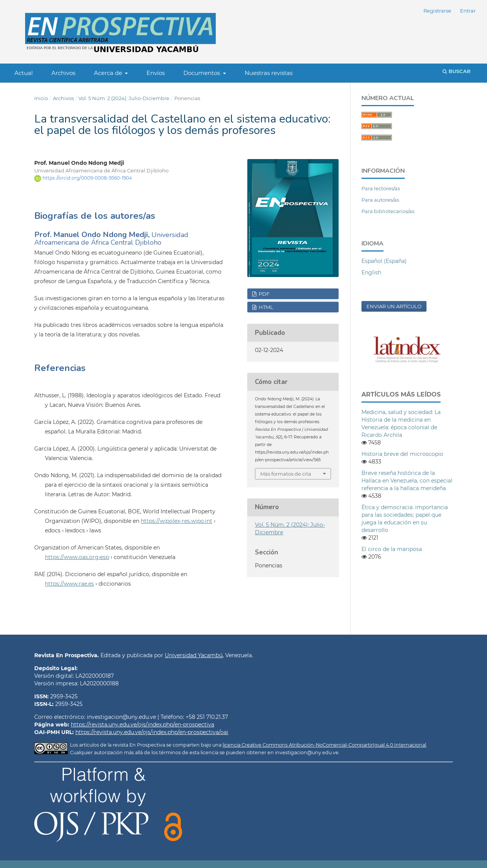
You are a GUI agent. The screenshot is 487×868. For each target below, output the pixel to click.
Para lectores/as (381, 188)
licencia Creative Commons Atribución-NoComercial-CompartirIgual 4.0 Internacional (324, 745)
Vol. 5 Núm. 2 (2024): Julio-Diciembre (124, 98)
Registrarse (437, 11)
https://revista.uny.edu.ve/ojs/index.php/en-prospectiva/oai (152, 732)
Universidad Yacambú (194, 655)
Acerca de (109, 73)
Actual (24, 73)
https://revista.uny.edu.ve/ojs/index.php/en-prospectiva (142, 725)
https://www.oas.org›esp (77, 557)
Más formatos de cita (286, 474)
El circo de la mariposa (392, 549)
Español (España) (384, 261)
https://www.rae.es (69, 584)
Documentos (202, 73)
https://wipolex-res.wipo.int (177, 521)
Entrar (468, 11)
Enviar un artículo (394, 306)
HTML (265, 307)
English (371, 272)
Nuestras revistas (269, 73)
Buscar (457, 71)
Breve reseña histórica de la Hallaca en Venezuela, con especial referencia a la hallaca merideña (407, 481)
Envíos (156, 73)
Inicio (41, 98)
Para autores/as (380, 200)
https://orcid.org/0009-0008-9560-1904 (87, 178)
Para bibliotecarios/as (388, 211)
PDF (263, 294)
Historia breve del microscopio (402, 454)
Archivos (63, 73)
